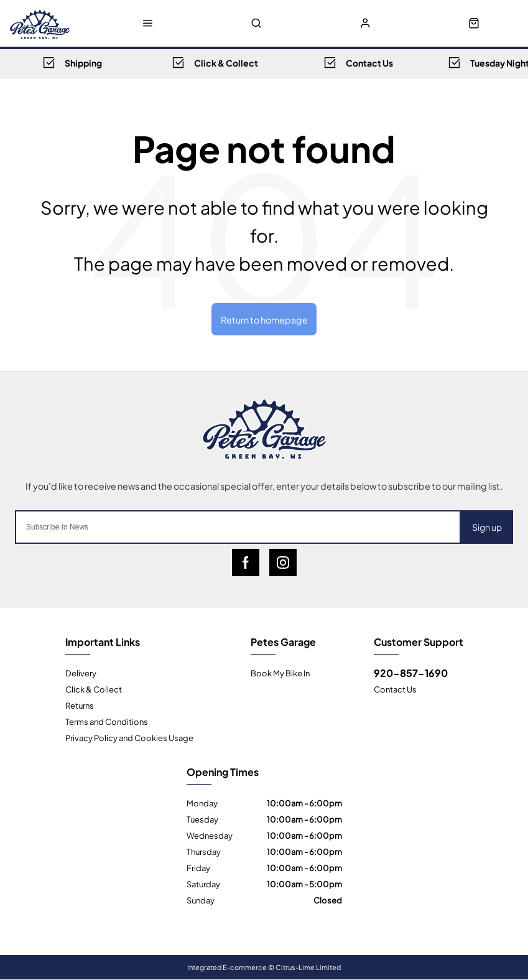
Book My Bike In (280, 673)
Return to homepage (264, 319)
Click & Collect (94, 689)
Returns (80, 705)
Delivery (81, 673)
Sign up (487, 527)
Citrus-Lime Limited (308, 967)
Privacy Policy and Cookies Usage (129, 737)
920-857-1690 (411, 673)
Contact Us (395, 689)
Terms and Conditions (107, 721)
